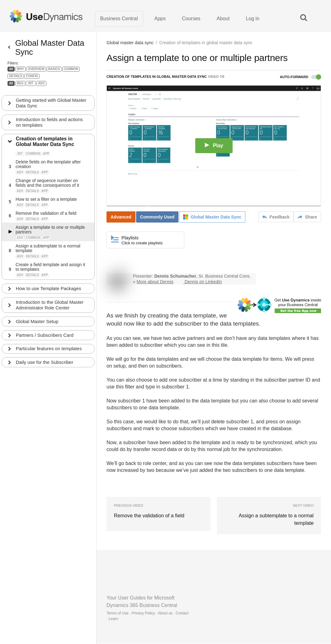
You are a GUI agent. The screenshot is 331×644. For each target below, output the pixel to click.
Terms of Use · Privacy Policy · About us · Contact (147, 613)
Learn (113, 619)
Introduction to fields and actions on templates (49, 127)
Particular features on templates (49, 353)
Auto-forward (300, 77)
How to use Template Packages (49, 293)
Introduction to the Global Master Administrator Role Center (50, 309)
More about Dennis (155, 282)
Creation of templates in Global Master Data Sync (45, 146)
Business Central (119, 19)
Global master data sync (130, 43)
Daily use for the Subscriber (45, 367)
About (223, 19)
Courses (191, 19)
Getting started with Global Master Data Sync (51, 107)
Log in (253, 19)
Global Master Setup (37, 326)
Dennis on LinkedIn (203, 282)
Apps (160, 19)
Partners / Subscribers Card (45, 339)
